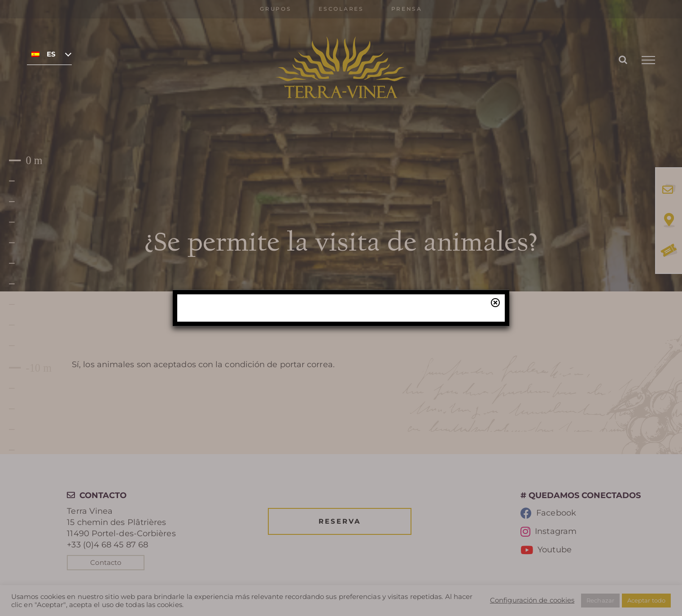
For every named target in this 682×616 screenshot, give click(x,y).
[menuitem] (49, 54)
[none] (49, 54)
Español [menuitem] (51, 54)
